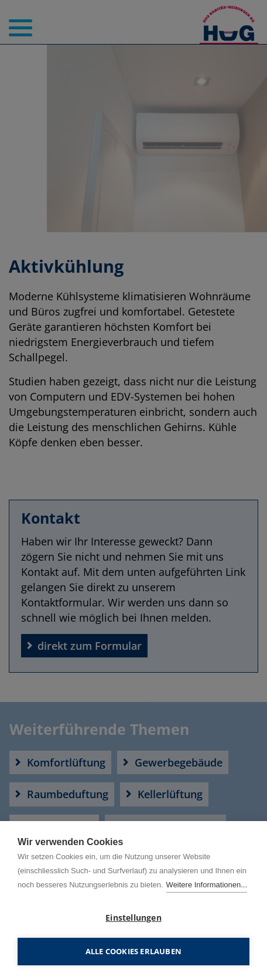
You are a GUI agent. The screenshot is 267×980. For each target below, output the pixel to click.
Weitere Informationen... (207, 885)
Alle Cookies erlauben (133, 951)
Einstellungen (133, 918)
